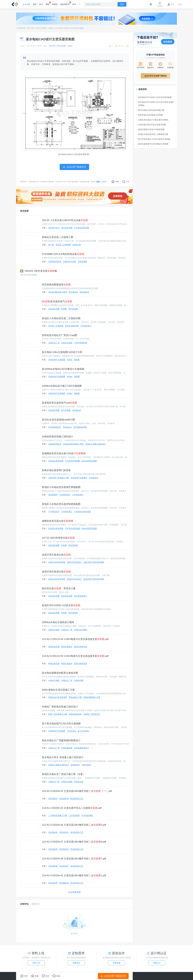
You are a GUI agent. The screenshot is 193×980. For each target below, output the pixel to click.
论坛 (41, 4)
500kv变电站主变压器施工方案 (58, 690)
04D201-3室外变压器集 (39, 271)
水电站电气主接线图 (57, 360)
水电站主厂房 (54, 343)
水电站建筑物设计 (81, 748)
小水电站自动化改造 (82, 512)
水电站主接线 (67, 343)
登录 (171, 4)
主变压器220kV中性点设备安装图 (151, 125)
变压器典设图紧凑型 (56, 285)
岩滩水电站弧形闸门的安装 (56, 470)
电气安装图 (73, 309)
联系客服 (117, 963)
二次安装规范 (74, 815)
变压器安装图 (67, 228)
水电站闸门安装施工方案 (59, 478)
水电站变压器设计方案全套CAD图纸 (153, 120)
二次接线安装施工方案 (58, 815)
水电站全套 (79, 782)
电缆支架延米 (67, 647)
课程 (47, 3)
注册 (179, 4)
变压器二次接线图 (63, 245)
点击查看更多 (74, 892)
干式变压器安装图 (81, 228)
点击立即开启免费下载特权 (155, 76)
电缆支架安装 (54, 647)
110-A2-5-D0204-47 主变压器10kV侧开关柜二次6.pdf (74, 842)
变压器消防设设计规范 (58, 292)
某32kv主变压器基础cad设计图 (58, 420)
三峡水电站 (86, 765)
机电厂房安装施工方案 (58, 714)
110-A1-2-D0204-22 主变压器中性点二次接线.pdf (72, 808)
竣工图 (51, 245)
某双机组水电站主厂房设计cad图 (59, 335)
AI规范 (55, 4)
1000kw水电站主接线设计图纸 (58, 622)
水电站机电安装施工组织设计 (57, 437)
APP (74, 4)
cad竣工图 (76, 245)
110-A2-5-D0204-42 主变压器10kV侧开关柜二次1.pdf (74, 875)
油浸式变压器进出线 (56, 555)
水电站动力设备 (70, 262)
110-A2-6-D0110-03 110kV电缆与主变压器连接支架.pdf (75, 656)
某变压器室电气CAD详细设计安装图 (153, 144)
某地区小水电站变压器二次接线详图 (61, 318)
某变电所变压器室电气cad (59, 403)
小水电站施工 (78, 495)
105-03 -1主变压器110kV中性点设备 (65, 220)
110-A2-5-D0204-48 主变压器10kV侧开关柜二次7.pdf (74, 859)
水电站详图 (79, 680)
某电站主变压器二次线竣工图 (57, 237)
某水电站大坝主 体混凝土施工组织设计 (63, 757)
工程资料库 (21, 28)
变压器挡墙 (73, 545)
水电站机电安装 (55, 262)
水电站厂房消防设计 (92, 714)
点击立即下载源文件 (113, 976)
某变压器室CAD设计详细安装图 (151, 129)
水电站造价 (94, 478)
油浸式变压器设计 (74, 562)
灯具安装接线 (87, 815)
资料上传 (36, 963)
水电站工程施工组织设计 (96, 444)
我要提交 (76, 963)
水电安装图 (82, 262)
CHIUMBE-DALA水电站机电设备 (63, 254)
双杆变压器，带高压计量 (59, 588)
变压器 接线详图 (72, 326)
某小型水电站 (83, 731)
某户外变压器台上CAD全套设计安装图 (153, 139)
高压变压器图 (67, 596)
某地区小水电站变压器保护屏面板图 (61, 487)
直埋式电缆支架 (81, 647)
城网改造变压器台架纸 (57, 521)
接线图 (77, 360)
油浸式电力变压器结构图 (94, 562)
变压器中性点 (54, 228)
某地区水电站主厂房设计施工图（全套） (64, 774)
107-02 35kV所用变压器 (58, 538)
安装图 (64, 309)
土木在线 (26, 4)
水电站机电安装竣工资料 (73, 444)
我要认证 (157, 963)
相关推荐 (24, 211)
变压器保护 (53, 495)
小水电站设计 (86, 326)
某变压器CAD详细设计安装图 (150, 115)
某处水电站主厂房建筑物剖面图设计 (61, 740)
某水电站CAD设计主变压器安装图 (69, 28)
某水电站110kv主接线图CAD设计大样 (62, 352)
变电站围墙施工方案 (92, 697)
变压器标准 (84, 292)
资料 (35, 4)
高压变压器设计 (81, 596)
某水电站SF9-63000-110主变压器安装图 (154, 97)
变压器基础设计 (55, 427)
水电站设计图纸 (81, 630)
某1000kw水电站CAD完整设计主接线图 (63, 369)
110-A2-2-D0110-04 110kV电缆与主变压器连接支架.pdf (75, 639)
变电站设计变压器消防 (58, 697)
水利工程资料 (41, 28)
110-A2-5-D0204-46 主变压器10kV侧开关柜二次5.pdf (74, 825)
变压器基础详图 (80, 427)
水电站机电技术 (55, 444)
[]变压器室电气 (57, 301)
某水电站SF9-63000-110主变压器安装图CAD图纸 (155, 104)
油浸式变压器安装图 (57, 562)
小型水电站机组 (81, 343)
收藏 (115, 182)
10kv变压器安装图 (89, 461)
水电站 (51, 28)
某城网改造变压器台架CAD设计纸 (64, 453)
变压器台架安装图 (56, 461)
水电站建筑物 (67, 748)
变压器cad (76, 410)
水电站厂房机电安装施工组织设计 (60, 707)
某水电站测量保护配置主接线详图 (60, 673)
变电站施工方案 (75, 697)
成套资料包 (65, 3)
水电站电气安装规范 (79, 478)
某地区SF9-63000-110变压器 (61, 605)
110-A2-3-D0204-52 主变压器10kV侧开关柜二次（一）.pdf (77, 791)
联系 (98, 182)
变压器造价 (73, 292)
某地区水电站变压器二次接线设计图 (152, 134)
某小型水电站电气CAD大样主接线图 (61, 724)
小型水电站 (71, 731)
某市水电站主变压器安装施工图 (151, 110)
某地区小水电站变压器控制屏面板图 (61, 504)
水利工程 (31, 28)
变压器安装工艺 (77, 799)
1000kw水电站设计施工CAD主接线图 (62, 386)
